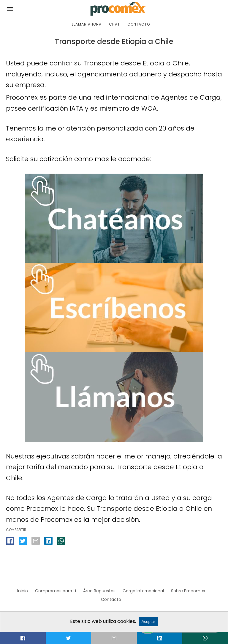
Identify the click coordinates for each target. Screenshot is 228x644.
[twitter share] (23, 541)
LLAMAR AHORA (87, 24)
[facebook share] (10, 541)
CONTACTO (139, 24)
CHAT (114, 24)
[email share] (36, 541)
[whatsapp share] (61, 541)
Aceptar (148, 622)
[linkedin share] (48, 541)
